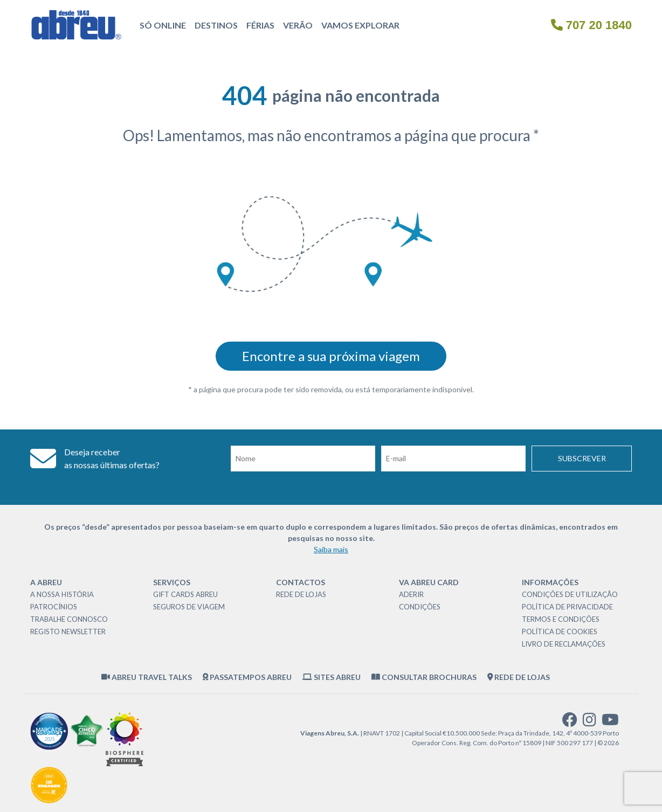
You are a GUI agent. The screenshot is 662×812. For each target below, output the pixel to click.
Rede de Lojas (301, 594)
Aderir (411, 594)
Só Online (163, 25)
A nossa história (62, 594)
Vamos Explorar (360, 25)
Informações (550, 582)
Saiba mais (331, 549)
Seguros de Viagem (189, 607)
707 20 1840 (591, 25)
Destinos (216, 25)
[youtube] (610, 722)
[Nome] (303, 459)
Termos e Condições (561, 619)
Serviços (172, 582)
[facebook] (570, 722)
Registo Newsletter (68, 631)
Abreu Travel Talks (147, 677)
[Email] (453, 459)
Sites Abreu (332, 677)
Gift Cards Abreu (185, 594)
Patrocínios (54, 607)
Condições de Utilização (570, 594)
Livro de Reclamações (564, 644)
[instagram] (589, 722)
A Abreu (46, 582)
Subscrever (582, 458)
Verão (298, 25)
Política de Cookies (560, 631)
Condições (420, 607)
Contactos (301, 582)
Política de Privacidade (567, 607)
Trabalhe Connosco (69, 619)
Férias (260, 25)
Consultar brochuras (424, 677)
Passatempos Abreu (247, 677)
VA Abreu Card (429, 582)
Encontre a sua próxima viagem (331, 356)
